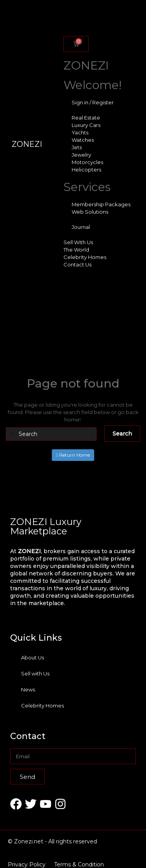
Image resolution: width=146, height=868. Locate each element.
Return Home (73, 455)
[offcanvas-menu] (62, 20)
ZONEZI (27, 144)
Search (122, 434)
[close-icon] (62, 28)
